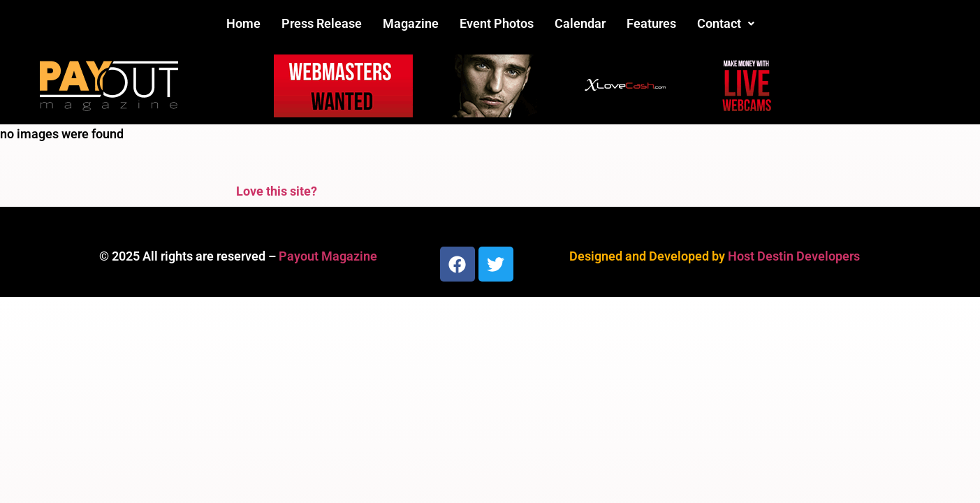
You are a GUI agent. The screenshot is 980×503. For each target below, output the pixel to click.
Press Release (322, 23)
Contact (726, 23)
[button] (726, 24)
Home (243, 23)
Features (651, 23)
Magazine (411, 23)
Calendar (580, 23)
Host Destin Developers (794, 256)
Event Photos (497, 23)
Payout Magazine (328, 256)
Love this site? (277, 191)
